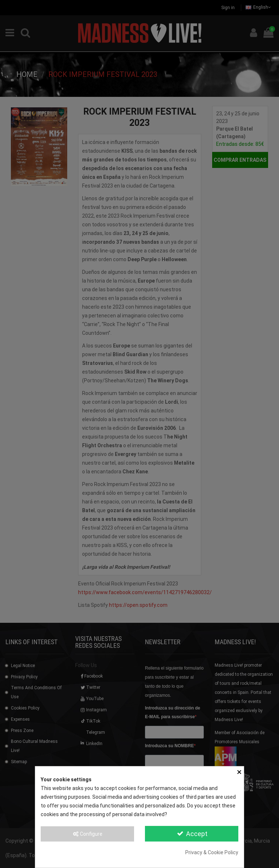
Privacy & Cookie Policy (212, 852)
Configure (87, 834)
